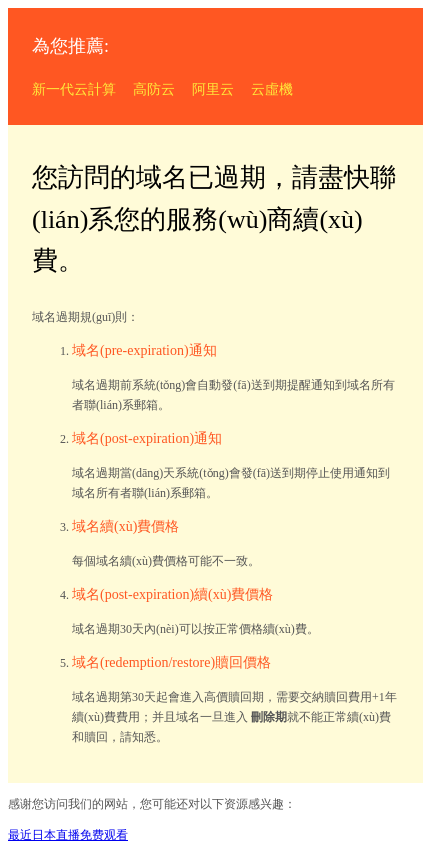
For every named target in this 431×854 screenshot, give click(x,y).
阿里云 (213, 89)
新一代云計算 (74, 89)
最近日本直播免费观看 (68, 835)
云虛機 (272, 89)
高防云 (154, 89)
